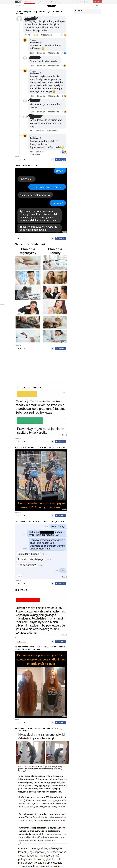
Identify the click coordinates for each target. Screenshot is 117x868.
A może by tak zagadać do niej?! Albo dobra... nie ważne (40, 447)
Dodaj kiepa (97, 2)
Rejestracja (87, 2)
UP (19, 160)
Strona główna (30, 2)
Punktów (18, 157)
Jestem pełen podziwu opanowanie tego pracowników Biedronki (39, 13)
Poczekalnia (40, 2)
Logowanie (78, 2)
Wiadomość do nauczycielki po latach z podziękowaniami (40, 522)
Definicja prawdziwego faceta (28, 387)
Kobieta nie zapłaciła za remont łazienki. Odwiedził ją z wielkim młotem (39, 730)
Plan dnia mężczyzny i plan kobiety (30, 244)
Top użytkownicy (56, 2)
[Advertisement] (43, 368)
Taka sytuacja (21, 590)
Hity (47, 2)
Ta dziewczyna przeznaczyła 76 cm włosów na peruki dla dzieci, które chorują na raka (40, 648)
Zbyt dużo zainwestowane (26, 166)
